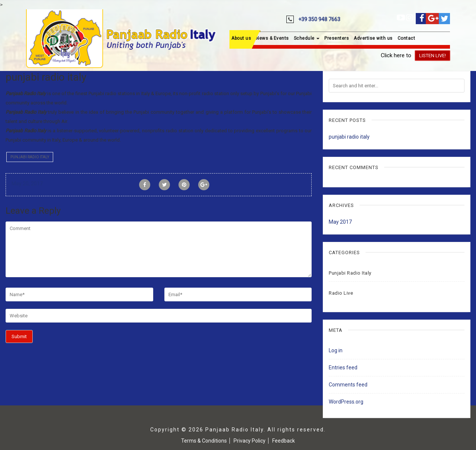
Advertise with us (373, 38)
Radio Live (341, 293)
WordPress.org (346, 402)
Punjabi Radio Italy (30, 157)
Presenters (337, 38)
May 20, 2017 (27, 184)
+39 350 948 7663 (319, 19)
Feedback (284, 441)
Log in (336, 350)
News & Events (272, 38)
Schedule (307, 38)
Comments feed (348, 385)
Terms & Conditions (204, 441)
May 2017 (340, 222)
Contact (406, 38)
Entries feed (343, 368)
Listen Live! (432, 56)
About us (241, 38)
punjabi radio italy (349, 137)
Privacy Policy (250, 441)
